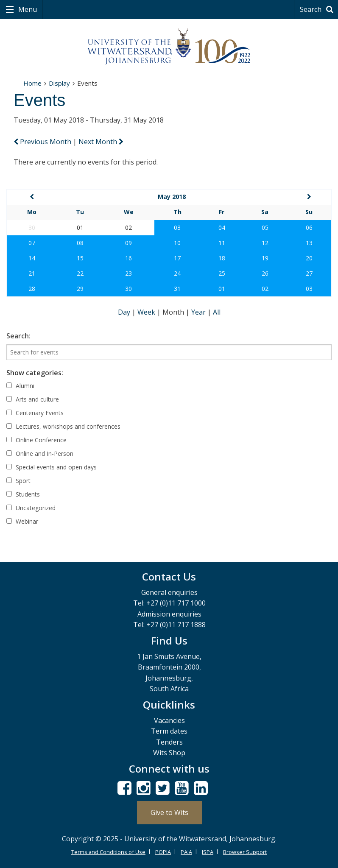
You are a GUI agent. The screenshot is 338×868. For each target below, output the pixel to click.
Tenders (169, 742)
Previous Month (43, 142)
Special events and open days (52, 467)
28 (32, 289)
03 (177, 227)
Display (59, 83)
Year (199, 312)
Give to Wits (169, 812)
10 (177, 243)
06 (309, 227)
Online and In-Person (40, 454)
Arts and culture (33, 399)
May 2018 (172, 197)
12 (265, 243)
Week (147, 312)
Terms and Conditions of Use (108, 852)
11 (222, 243)
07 (32, 243)
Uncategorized (31, 508)
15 (80, 258)
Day (125, 312)
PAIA (186, 852)
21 (32, 273)
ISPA (208, 852)
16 (128, 258)
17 (177, 258)
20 (309, 258)
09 (128, 243)
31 (177, 289)
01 (222, 289)
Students (23, 494)
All (217, 312)
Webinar (22, 521)
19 (265, 258)
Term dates (169, 731)
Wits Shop (169, 753)
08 (80, 243)
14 (32, 258)
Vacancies (169, 720)
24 (177, 273)
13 (309, 243)
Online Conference (36, 440)
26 (265, 273)
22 (80, 273)
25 (222, 273)
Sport (18, 481)
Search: (18, 336)
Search (318, 9)
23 (128, 273)
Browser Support (245, 852)
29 (80, 289)
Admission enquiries (169, 614)
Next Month (101, 142)
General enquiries (169, 592)
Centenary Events (35, 413)
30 (128, 289)
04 (222, 227)
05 (265, 227)
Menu (27, 9)
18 (222, 258)
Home (32, 83)
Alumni (20, 386)
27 (309, 273)
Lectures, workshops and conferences (63, 426)
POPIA (163, 852)
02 (265, 289)
